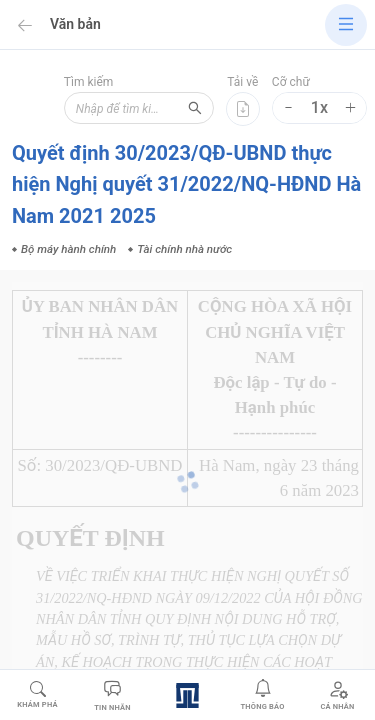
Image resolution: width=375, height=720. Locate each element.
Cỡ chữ (291, 82)
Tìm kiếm (89, 82)
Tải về (242, 82)
